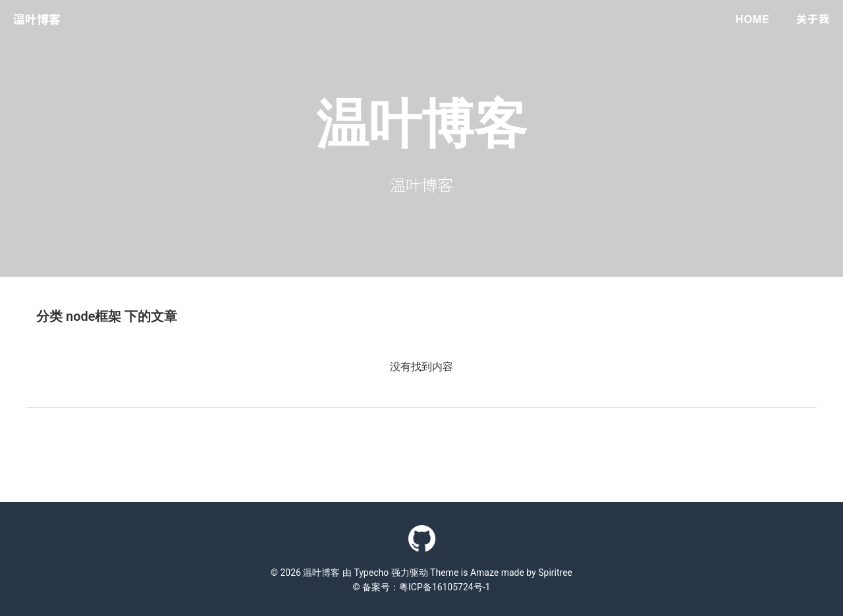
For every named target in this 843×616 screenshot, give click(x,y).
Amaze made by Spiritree (521, 573)
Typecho (371, 573)
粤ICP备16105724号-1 (445, 587)
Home (753, 19)
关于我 (813, 19)
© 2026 (287, 573)
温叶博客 (37, 20)
